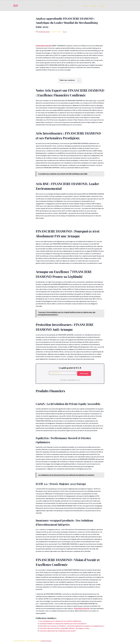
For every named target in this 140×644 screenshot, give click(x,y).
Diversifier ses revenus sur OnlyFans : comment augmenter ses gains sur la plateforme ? (72, 626)
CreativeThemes (46, 641)
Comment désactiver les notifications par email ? (58, 631)
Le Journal (93, 6)
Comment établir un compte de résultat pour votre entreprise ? (63, 624)
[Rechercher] (60, 6)
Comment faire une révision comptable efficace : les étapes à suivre (64, 628)
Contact (102, 6)
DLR (16, 5)
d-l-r (65, 32)
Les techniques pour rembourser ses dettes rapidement (60, 621)
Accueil (85, 6)
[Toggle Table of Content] (78, 81)
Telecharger (84, 373)
